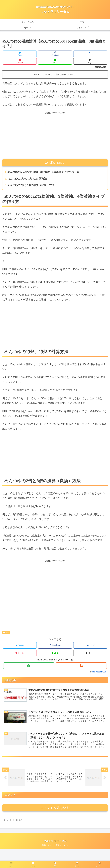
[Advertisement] (55, 135)
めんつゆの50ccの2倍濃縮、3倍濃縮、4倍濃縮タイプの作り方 (44, 172)
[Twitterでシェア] (20, 54)
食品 (6, 633)
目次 (52, 163)
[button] (90, 61)
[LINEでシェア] (55, 61)
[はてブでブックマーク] (90, 54)
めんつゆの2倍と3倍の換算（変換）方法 (31, 186)
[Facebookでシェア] (55, 54)
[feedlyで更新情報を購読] (29, 666)
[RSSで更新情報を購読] (81, 666)
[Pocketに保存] (20, 61)
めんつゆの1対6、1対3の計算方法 (27, 179)
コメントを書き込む (55, 827)
